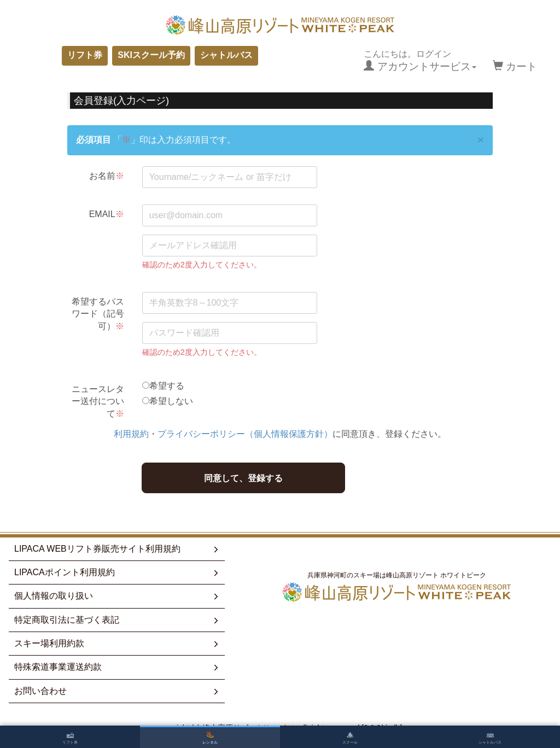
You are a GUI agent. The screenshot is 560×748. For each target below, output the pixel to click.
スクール (350, 737)
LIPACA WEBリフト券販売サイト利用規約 (117, 549)
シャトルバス (226, 55)
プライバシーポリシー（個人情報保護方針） (245, 434)
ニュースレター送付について (98, 401)
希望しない (171, 401)
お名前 (107, 176)
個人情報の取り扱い (117, 596)
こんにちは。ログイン (420, 61)
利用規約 (131, 434)
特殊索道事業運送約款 (117, 667)
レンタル (210, 737)
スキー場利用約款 (117, 644)
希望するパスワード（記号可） (98, 314)
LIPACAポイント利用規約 (117, 572)
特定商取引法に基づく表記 (117, 620)
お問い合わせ (117, 691)
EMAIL (107, 214)
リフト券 (85, 55)
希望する (167, 386)
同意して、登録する (243, 478)
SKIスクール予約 (151, 55)
